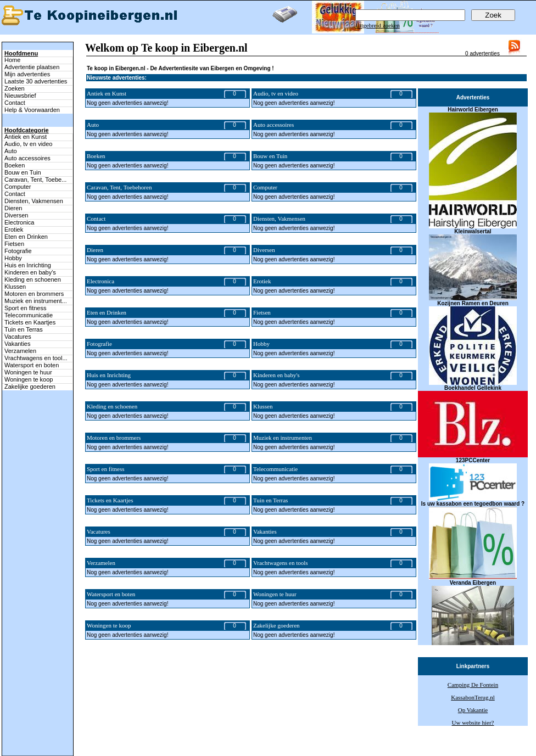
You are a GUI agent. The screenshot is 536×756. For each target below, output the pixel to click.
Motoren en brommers (34, 294)
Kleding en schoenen (33, 279)
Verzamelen (20, 351)
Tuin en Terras (24, 329)
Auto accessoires (27, 158)
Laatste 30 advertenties (36, 81)
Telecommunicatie (29, 315)
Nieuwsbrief (20, 96)
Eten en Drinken (26, 237)
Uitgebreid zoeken (378, 25)
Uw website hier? (473, 723)
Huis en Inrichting (28, 265)
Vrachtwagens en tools (281, 563)
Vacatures (18, 337)
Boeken (15, 165)
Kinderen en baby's (30, 272)
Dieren (13, 208)
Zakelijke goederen (30, 387)
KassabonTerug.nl (473, 697)
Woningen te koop (29, 379)
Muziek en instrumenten (283, 438)
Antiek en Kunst (26, 137)
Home (12, 60)
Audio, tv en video (28, 144)
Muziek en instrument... (36, 301)
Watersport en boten (32, 365)
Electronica (19, 222)
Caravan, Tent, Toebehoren (119, 187)
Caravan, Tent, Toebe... (35, 180)
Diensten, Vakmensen (34, 201)
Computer (18, 187)
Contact (15, 103)
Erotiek (14, 229)
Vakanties (18, 344)
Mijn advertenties (27, 74)
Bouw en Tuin (23, 172)
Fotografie (18, 251)
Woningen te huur (28, 372)
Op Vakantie (473, 710)
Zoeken (15, 88)
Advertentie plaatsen (32, 67)
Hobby (13, 258)
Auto (11, 151)
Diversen (16, 215)
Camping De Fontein (473, 685)
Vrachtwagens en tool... (36, 358)
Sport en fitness (25, 308)
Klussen (15, 287)
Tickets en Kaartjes (30, 322)
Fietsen (14, 244)
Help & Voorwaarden (32, 110)
